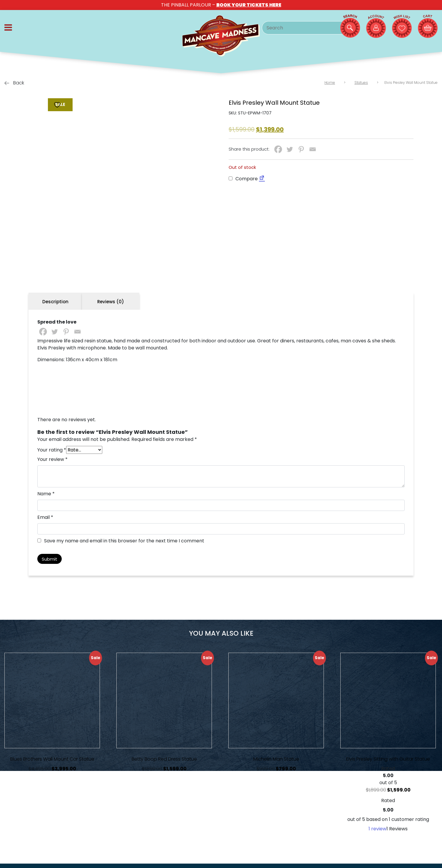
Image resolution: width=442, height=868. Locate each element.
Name (46, 494)
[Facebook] (278, 149)
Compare (243, 179)
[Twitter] (290, 149)
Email (45, 517)
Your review (52, 459)
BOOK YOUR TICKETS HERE (249, 5)
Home (330, 83)
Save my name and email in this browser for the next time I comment (124, 541)
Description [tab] (55, 302)
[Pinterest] (301, 149)
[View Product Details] (52, 700)
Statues (361, 83)
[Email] (313, 149)
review (377, 829)
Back (14, 83)
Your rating (52, 450)
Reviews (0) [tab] (111, 302)
